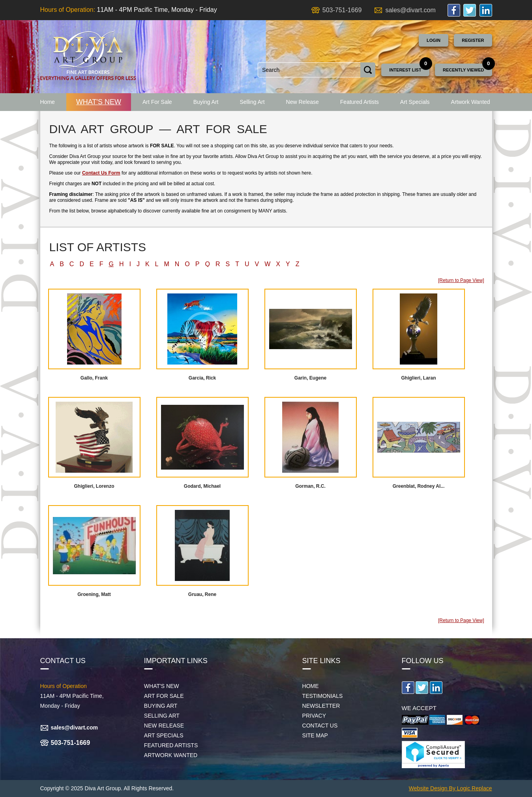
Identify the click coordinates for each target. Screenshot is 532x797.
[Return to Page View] (461, 280)
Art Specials (415, 102)
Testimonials (323, 696)
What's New (99, 102)
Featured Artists (360, 102)
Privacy (314, 716)
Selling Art (252, 102)
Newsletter (321, 706)
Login (434, 40)
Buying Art (206, 102)
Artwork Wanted (471, 102)
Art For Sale (157, 102)
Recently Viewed (464, 70)
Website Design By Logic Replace (451, 788)
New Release (303, 102)
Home (48, 102)
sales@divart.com (410, 10)
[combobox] (309, 70)
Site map (315, 735)
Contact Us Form (101, 173)
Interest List (405, 70)
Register (473, 40)
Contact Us (320, 726)
